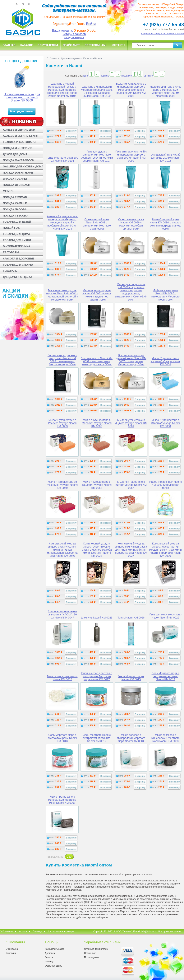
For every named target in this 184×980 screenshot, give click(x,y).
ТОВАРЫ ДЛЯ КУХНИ (17, 240)
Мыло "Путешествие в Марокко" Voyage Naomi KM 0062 (97, 423)
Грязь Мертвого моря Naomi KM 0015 (131, 678)
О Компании (7, 931)
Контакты (118, 45)
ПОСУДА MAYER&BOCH (18, 160)
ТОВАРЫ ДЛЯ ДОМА (16, 234)
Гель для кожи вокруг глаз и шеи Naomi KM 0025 (165, 616)
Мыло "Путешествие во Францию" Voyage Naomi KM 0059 (62, 485)
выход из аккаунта (74, 37)
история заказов (74, 34)
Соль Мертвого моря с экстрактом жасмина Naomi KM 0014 (166, 676)
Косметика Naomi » (93, 58)
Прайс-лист (71, 45)
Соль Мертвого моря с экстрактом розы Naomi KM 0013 (62, 738)
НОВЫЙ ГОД (11, 228)
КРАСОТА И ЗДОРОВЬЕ (18, 259)
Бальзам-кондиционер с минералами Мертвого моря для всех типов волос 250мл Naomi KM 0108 (131, 90)
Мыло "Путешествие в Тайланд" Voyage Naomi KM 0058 (97, 485)
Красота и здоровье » (71, 58)
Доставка (50, 953)
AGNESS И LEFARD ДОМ (19, 130)
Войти (91, 24)
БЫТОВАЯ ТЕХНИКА (16, 246)
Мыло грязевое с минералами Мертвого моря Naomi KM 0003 (166, 738)
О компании (12, 949)
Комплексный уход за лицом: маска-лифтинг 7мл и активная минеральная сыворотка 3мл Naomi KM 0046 (62, 550)
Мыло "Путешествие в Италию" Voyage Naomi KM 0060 (166, 423)
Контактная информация (61, 931)
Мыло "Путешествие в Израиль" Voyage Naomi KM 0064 (166, 361)
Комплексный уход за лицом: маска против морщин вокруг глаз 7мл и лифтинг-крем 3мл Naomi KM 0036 (166, 550)
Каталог (26, 45)
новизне (105, 76)
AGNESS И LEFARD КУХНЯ (21, 136)
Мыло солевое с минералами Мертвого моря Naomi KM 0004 (131, 738)
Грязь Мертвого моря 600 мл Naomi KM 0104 (62, 159)
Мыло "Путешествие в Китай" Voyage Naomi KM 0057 (131, 485)
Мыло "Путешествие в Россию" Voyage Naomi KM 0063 (62, 423)
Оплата (49, 957)
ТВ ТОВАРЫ (11, 252)
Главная (9, 45)
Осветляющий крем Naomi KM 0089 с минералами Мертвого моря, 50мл (97, 224)
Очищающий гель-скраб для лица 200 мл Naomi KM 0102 (165, 158)
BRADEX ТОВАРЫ (15, 179)
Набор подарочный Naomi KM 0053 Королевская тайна (166, 485)
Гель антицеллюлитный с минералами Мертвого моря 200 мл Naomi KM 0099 (131, 156)
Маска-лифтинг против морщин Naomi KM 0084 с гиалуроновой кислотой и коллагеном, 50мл (62, 295)
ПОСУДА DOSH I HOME (18, 173)
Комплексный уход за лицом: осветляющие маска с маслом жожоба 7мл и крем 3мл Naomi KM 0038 (97, 550)
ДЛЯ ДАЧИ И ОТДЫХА (18, 277)
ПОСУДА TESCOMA (16, 216)
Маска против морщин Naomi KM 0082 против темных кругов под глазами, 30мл (97, 295)
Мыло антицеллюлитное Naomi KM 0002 (62, 678)
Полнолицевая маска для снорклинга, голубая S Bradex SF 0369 (22, 97)
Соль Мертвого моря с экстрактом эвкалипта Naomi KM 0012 (97, 738)
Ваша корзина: (63, 31)
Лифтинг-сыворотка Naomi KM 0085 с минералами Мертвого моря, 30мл (166, 295)
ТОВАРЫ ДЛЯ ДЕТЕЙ (17, 222)
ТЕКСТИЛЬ (10, 271)
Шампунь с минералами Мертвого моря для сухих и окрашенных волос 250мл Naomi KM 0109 (97, 91)
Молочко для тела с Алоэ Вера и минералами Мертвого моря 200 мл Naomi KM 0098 (166, 91)
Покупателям (48, 45)
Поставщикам (95, 45)
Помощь (37, 931)
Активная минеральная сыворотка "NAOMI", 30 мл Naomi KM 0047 (62, 614)
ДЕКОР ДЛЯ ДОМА (15, 154)
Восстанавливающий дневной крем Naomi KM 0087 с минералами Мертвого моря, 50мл (131, 360)
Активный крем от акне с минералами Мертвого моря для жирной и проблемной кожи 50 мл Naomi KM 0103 (62, 222)
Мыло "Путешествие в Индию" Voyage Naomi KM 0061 (131, 423)
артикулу (149, 76)
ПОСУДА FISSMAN (15, 197)
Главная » (54, 58)
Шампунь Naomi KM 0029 (97, 618)
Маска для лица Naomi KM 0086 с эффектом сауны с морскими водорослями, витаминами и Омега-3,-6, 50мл (131, 292)
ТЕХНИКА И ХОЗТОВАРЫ (20, 142)
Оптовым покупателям (96, 949)
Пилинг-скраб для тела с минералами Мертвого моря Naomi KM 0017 (97, 676)
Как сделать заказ (54, 949)
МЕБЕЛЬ (9, 191)
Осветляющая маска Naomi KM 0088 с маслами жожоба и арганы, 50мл (131, 224)
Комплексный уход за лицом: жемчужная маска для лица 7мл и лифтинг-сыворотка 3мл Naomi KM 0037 (131, 550)
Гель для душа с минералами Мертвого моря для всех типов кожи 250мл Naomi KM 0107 (97, 156)
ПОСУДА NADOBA (15, 209)
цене (86, 76)
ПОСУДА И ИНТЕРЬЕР (18, 148)
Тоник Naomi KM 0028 (131, 618)
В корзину (71, 131)
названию (127, 76)
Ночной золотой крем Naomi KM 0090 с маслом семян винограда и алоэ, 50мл (166, 224)
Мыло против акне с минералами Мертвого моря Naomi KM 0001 (62, 800)
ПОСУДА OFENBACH (16, 185)
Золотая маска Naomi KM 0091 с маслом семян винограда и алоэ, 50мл (97, 361)
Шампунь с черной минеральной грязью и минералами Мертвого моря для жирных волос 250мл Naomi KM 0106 (62, 90)
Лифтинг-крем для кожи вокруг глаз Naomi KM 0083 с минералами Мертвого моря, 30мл (62, 360)
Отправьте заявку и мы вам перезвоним (163, 34)
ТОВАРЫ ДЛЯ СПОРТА (18, 265)
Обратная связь (53, 966)
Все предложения (22, 111)
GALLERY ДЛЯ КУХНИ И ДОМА (23, 166)
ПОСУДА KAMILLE (15, 203)
